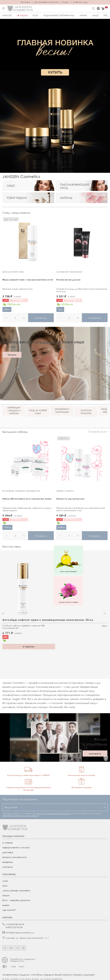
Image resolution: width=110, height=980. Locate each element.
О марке (7, 843)
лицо (5, 881)
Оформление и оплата (16, 847)
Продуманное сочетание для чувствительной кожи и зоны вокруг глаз (81, 509)
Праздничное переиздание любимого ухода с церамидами (27, 509)
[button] (5, 96)
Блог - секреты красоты (16, 900)
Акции (66, 2)
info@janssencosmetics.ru (20, 933)
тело (5, 886)
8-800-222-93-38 (14, 927)
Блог (36, 15)
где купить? (9, 910)
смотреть (95, 754)
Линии (83, 15)
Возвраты (8, 862)
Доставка (8, 852)
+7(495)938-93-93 (15, 924)
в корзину (29, 647)
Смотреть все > (98, 432)
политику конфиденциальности (54, 813)
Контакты (8, 867)
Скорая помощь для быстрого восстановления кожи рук (82, 290)
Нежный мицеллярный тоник (18, 289)
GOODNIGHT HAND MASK (69, 272)
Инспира (25, 2)
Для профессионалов (46, 2)
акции (6, 895)
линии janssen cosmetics (16, 891)
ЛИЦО (95, 15)
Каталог (7, 15)
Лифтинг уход (80, 2)
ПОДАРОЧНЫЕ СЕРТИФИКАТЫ (59, 15)
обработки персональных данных (21, 816)
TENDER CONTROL (65, 491)
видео (6, 905)
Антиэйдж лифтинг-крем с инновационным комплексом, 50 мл (48, 620)
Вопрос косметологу (15, 857)
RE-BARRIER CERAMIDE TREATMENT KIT (21, 491)
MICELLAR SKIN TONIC (13, 272)
